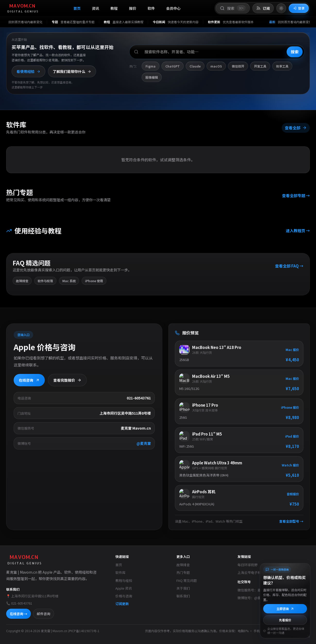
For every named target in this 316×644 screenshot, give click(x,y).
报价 (133, 8)
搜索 (295, 52)
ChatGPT (173, 66)
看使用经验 (28, 71)
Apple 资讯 (124, 588)
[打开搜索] (233, 8)
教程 (114, 8)
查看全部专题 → (296, 195)
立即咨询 (285, 609)
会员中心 (173, 8)
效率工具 (282, 66)
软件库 (120, 572)
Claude (195, 66)
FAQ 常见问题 (187, 580)
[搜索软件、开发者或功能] (217, 52)
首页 (77, 8)
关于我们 (183, 588)
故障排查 (183, 565)
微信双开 (238, 66)
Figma (151, 66)
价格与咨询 (124, 596)
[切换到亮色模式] (281, 8)
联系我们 (183, 596)
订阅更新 (122, 604)
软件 (151, 8)
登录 (299, 8)
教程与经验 (124, 580)
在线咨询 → (19, 614)
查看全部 (296, 127)
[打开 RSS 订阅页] (263, 8)
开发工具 (260, 66)
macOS (216, 66)
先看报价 (285, 620)
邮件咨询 (44, 614)
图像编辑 (152, 77)
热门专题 (183, 572)
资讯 (96, 8)
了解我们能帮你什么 (72, 71)
